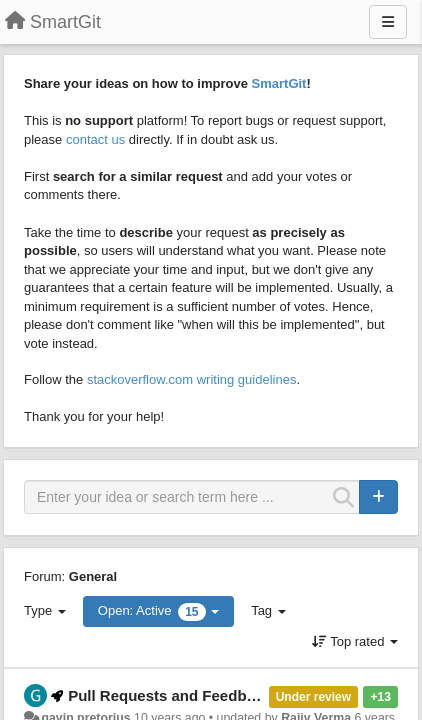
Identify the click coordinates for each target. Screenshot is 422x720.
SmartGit (279, 83)
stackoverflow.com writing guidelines (192, 379)
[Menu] (388, 22)
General (93, 576)
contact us (95, 139)
